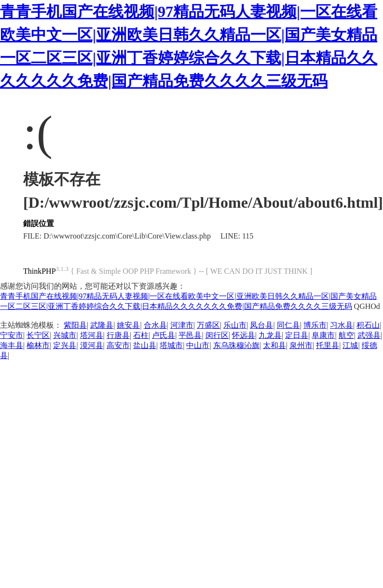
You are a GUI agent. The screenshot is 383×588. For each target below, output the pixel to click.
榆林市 (38, 345)
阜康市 (323, 335)
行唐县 (118, 335)
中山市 (198, 345)
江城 (350, 345)
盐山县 (145, 345)
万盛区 (208, 325)
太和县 (274, 345)
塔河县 (92, 335)
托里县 (328, 345)
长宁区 (38, 335)
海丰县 (12, 345)
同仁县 (288, 325)
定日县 (297, 335)
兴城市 (65, 335)
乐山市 (235, 325)
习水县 (342, 325)
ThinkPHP (40, 271)
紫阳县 (75, 325)
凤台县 (261, 325)
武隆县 (102, 325)
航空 (346, 335)
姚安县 (128, 325)
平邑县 (190, 335)
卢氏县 (164, 335)
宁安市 (12, 335)
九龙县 (270, 335)
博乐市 (315, 325)
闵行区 (217, 335)
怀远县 (244, 335)
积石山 (368, 325)
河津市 (182, 325)
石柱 (141, 335)
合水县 (155, 325)
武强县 (369, 335)
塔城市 (171, 345)
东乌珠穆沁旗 (236, 345)
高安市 (118, 345)
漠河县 (92, 345)
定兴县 (65, 345)
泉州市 (301, 345)
